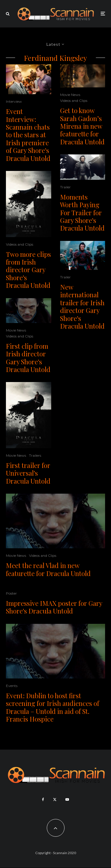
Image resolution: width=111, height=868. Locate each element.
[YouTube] (67, 800)
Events (12, 686)
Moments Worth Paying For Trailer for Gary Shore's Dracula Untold (82, 213)
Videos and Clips (20, 244)
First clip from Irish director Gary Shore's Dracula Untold (28, 358)
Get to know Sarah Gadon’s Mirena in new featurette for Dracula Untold (82, 126)
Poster (11, 593)
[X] (55, 800)
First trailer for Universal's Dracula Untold (28, 473)
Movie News (16, 330)
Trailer (65, 187)
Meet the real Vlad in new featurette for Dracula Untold (48, 569)
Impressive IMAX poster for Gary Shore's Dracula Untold (54, 607)
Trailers (35, 455)
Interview (14, 101)
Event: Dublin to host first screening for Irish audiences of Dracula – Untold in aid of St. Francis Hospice (53, 707)
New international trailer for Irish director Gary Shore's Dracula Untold (82, 306)
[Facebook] (43, 800)
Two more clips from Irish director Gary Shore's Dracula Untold (28, 270)
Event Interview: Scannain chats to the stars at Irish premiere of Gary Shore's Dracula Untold (28, 135)
